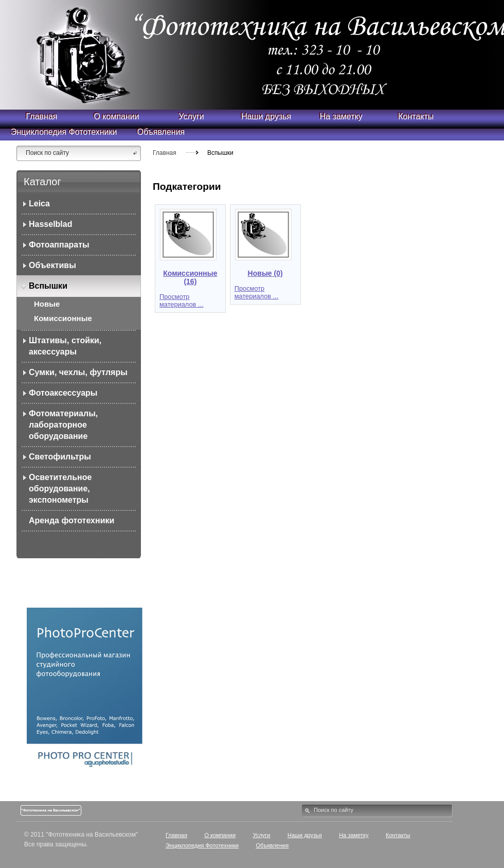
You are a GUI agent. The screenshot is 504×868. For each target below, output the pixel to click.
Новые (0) (265, 273)
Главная (165, 153)
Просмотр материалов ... (182, 300)
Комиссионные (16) (190, 277)
